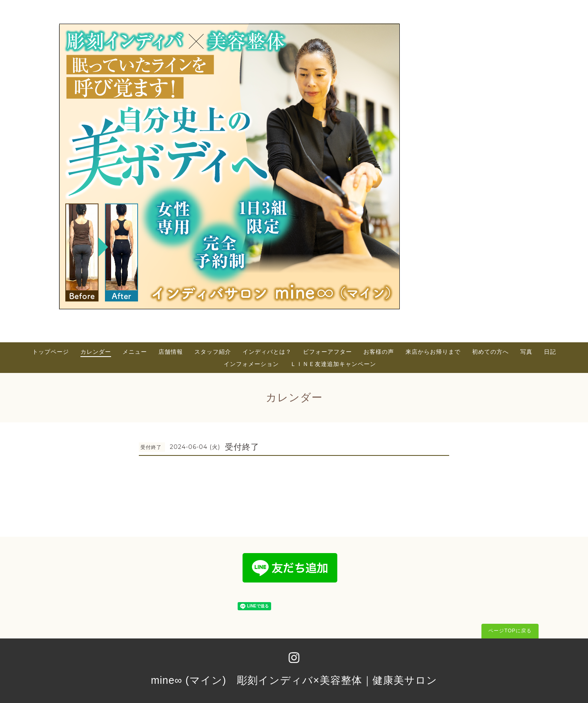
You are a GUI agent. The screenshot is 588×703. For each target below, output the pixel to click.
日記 (550, 352)
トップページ (51, 352)
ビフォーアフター (327, 352)
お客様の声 (379, 352)
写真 (526, 352)
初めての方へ (490, 352)
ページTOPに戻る (510, 631)
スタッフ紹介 (213, 352)
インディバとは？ (267, 352)
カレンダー (96, 352)
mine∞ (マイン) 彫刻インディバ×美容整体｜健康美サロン (294, 680)
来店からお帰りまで (433, 352)
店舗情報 (171, 352)
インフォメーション (251, 364)
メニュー (135, 352)
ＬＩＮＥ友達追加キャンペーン (333, 364)
